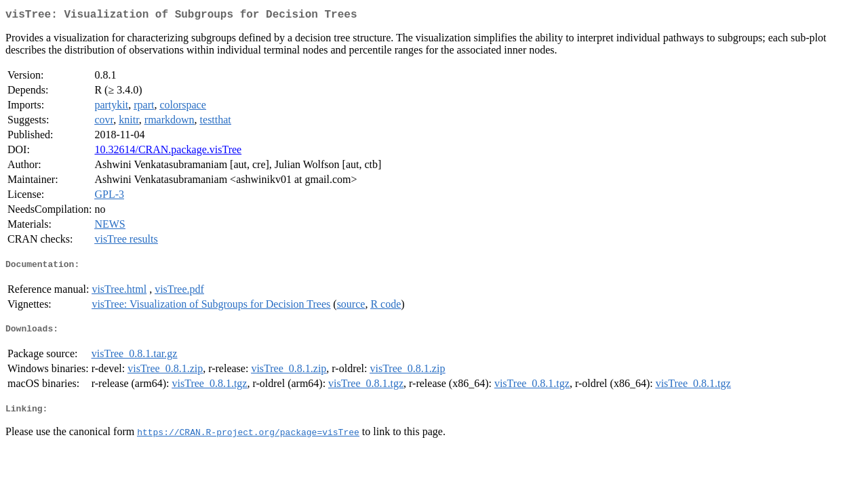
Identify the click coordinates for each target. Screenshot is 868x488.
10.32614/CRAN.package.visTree (168, 152)
